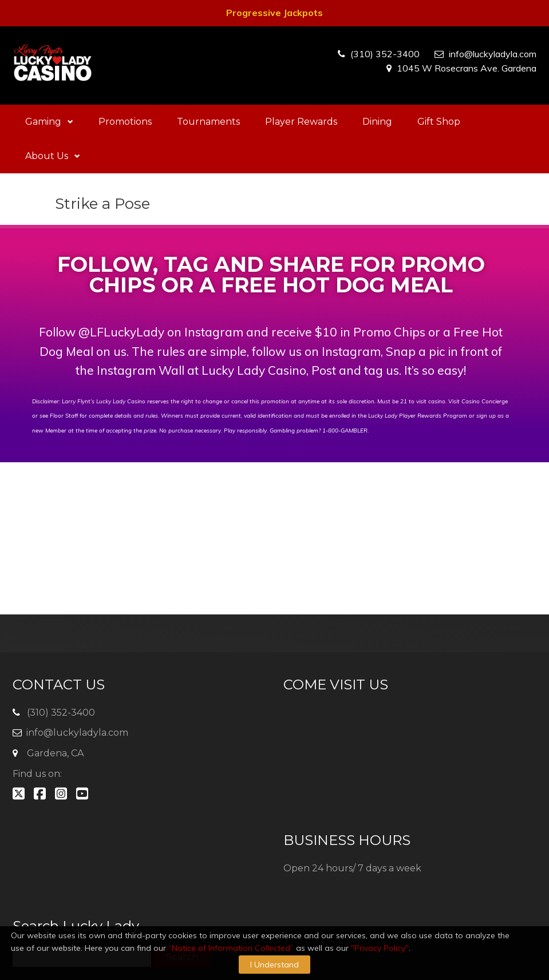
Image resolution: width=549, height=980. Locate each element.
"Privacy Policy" (380, 948)
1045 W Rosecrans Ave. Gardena (467, 68)
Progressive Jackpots (274, 13)
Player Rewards (301, 122)
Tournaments (208, 122)
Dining (377, 122)
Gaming (49, 122)
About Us (53, 156)
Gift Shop (439, 122)
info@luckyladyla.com (493, 54)
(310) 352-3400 (385, 54)
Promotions (125, 122)
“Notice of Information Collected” (231, 948)
